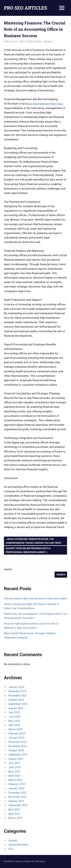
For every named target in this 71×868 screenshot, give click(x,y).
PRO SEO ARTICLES (25, 8)
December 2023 (17, 793)
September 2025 (18, 704)
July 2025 (14, 712)
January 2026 (16, 687)
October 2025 (16, 700)
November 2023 (18, 797)
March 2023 (15, 818)
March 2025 (15, 729)
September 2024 (18, 755)
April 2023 (14, 814)
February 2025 (17, 733)
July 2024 (14, 763)
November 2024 (18, 746)
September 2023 (18, 805)
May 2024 (14, 772)
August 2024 (16, 759)
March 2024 (15, 780)
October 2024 (16, 750)
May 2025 (14, 721)
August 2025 (16, 708)
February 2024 (17, 784)
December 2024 (17, 742)
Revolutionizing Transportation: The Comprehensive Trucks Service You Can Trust (34, 541)
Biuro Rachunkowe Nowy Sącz (45, 104)
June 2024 (15, 767)
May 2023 (14, 810)
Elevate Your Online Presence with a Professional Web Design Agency (28, 550)
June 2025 (15, 717)
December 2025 (17, 691)
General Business (18, 845)
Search (8, 569)
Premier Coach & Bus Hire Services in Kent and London (35, 599)
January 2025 (16, 738)
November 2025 (18, 696)
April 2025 (14, 725)
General (48, 41)
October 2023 (16, 801)
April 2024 (14, 776)
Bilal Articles (34, 41)
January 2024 (16, 788)
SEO (11, 849)
